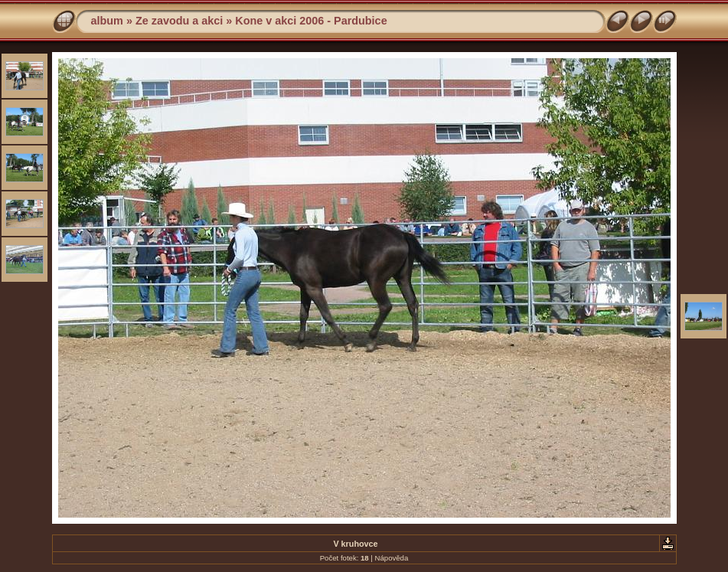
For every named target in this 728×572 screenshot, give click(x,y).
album (107, 21)
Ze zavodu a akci (179, 21)
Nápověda (392, 558)
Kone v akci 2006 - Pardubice (311, 21)
